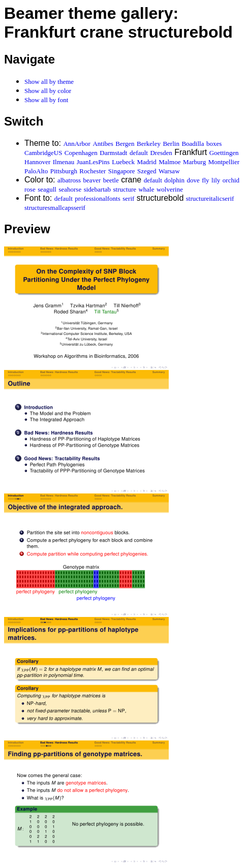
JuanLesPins (93, 162)
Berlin (171, 144)
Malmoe (169, 162)
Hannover (37, 162)
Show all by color (48, 91)
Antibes (103, 144)
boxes (214, 144)
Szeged (147, 171)
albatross (69, 180)
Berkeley (149, 144)
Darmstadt (113, 153)
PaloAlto (36, 171)
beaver (92, 180)
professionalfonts (98, 198)
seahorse (70, 189)
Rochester (92, 171)
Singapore (122, 171)
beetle (111, 180)
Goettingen (224, 153)
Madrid (146, 162)
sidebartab (97, 189)
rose (30, 189)
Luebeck (123, 162)
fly (205, 180)
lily (216, 180)
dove (193, 180)
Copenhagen (81, 153)
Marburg (194, 162)
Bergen (125, 144)
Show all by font (46, 100)
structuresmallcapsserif (55, 208)
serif (128, 198)
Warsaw (169, 171)
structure (125, 189)
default (139, 153)
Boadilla (193, 144)
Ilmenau (64, 162)
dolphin (174, 180)
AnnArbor (76, 144)
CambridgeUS (43, 153)
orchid (231, 180)
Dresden (161, 153)
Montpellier (224, 162)
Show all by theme (49, 82)
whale (146, 189)
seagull (47, 189)
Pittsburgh (64, 171)
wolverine (170, 189)
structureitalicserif (210, 198)
